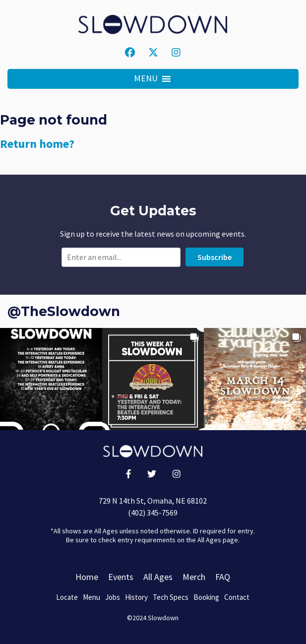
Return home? (37, 144)
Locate (67, 597)
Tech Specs (171, 597)
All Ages (158, 577)
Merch (194, 577)
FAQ (223, 577)
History (136, 597)
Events (121, 577)
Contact (237, 597)
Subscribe (214, 257)
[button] (146, 79)
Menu (92, 597)
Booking (206, 597)
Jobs (113, 597)
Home (87, 577)
